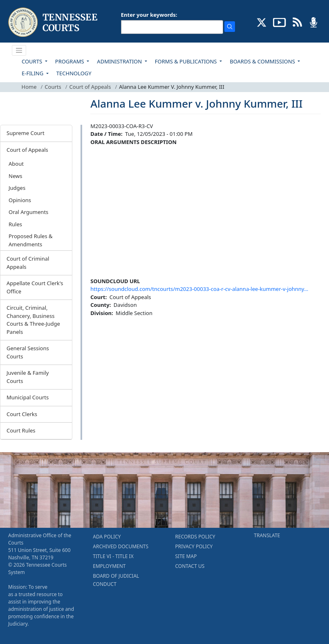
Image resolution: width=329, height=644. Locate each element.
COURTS (32, 61)
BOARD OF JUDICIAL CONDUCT (116, 580)
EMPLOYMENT (109, 566)
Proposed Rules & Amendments (31, 240)
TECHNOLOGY (74, 73)
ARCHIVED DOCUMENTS (121, 546)
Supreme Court (26, 133)
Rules (15, 224)
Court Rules (21, 430)
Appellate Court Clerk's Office (35, 287)
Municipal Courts (28, 397)
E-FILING (33, 73)
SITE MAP (186, 556)
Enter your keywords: (149, 15)
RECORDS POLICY (195, 537)
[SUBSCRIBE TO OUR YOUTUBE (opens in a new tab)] (280, 22)
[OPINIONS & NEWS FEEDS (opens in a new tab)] (297, 22)
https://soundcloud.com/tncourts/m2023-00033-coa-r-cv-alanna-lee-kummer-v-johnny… (199, 289)
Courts (53, 87)
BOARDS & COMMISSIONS (263, 61)
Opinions (20, 200)
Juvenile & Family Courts (28, 377)
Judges (17, 188)
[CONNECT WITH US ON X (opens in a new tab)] (262, 22)
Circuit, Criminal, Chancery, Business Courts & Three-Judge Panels (33, 320)
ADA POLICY (107, 537)
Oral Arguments (28, 212)
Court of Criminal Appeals (28, 263)
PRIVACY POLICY (194, 546)
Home (29, 87)
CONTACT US (190, 566)
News (15, 176)
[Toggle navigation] (19, 50)
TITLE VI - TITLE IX (113, 556)
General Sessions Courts (28, 352)
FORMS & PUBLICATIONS (187, 61)
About (16, 164)
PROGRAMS (70, 61)
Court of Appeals (90, 87)
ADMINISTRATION (120, 61)
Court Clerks (22, 414)
